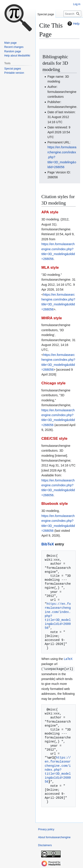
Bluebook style (55, 504)
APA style (50, 212)
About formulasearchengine (54, 837)
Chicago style (53, 383)
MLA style (50, 268)
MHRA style (52, 318)
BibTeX (48, 544)
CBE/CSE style (54, 439)
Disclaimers (45, 845)
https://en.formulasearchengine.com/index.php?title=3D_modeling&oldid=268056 (58, 769)
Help (73, 24)
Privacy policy (46, 829)
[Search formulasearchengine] (72, 14)
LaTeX (68, 659)
